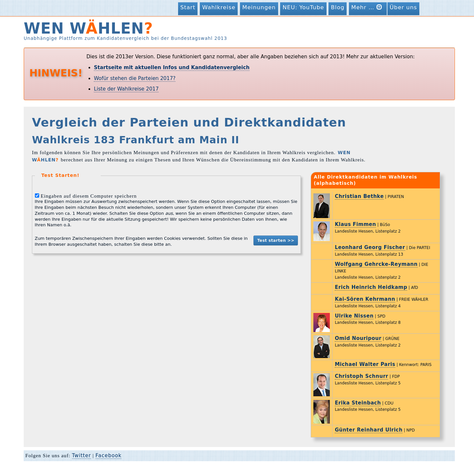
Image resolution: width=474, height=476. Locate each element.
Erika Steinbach (358, 403)
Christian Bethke (359, 196)
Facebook (108, 456)
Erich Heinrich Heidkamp (371, 287)
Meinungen (259, 7)
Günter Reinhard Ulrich (369, 430)
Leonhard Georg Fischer (370, 247)
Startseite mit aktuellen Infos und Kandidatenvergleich (172, 68)
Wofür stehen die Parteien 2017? (135, 78)
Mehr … (368, 7)
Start (188, 7)
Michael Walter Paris (365, 364)
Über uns (403, 7)
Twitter (82, 456)
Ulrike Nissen (354, 316)
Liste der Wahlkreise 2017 (126, 89)
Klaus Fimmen (355, 224)
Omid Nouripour (358, 338)
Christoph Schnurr (361, 376)
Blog (338, 7)
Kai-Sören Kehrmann (365, 299)
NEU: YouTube (303, 7)
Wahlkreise (219, 7)
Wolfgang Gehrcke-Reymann (376, 264)
